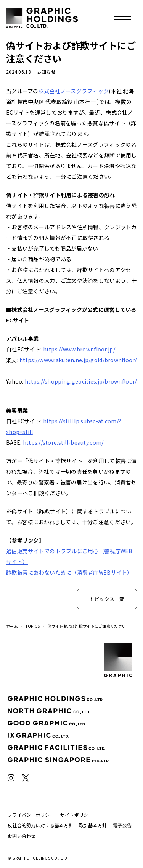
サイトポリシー (77, 815)
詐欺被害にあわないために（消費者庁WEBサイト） (69, 572)
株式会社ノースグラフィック (74, 91)
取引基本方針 (93, 825)
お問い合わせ (22, 836)
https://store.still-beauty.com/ (63, 442)
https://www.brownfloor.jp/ (79, 349)
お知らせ (46, 72)
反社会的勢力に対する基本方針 (40, 825)
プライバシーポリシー (31, 815)
